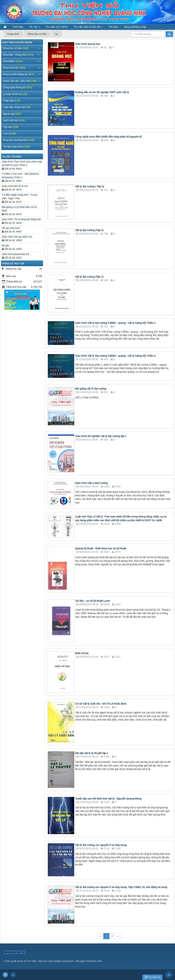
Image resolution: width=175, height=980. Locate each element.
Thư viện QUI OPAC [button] (57, 27)
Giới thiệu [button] (18, 27)
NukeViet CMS (94, 961)
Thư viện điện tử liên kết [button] (88, 28)
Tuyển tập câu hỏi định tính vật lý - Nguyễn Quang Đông (108, 799)
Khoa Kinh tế (14, 68)
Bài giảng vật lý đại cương (91, 389)
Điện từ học (82, 653)
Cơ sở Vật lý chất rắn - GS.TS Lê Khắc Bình (101, 704)
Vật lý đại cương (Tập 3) (89, 230)
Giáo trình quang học (88, 44)
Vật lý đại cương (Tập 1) (89, 277)
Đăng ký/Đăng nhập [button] (135, 27)
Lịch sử (10, 133)
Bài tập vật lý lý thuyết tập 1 (92, 753)
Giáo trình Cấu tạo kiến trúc (17, 237)
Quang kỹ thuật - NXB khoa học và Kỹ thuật (101, 548)
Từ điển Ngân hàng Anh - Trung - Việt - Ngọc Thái (20, 197)
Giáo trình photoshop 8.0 (15, 254)
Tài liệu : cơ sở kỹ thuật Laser (93, 601)
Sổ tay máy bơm (11, 228)
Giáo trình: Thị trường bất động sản (21, 219)
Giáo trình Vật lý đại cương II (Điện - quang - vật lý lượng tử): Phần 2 (115, 356)
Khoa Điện (13, 61)
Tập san (11, 127)
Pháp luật (12, 101)
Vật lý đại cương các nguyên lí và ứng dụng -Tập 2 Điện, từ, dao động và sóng (121, 887)
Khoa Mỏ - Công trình (18, 55)
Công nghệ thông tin (18, 87)
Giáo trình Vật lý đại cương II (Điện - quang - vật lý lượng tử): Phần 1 (115, 323)
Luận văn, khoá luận (17, 107)
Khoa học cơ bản (16, 48)
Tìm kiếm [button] (113, 27)
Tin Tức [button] (35, 28)
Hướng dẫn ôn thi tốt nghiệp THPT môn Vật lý (102, 92)
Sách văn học (14, 120)
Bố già (5, 245)
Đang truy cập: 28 (14, 952)
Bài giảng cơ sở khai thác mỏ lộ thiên (19, 209)
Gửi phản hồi (152, 977)
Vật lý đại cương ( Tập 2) (90, 186)
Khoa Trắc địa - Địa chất (20, 81)
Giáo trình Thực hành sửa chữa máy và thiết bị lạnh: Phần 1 (22, 163)
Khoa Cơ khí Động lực (19, 74)
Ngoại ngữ (12, 114)
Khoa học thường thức (19, 140)
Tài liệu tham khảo (16, 147)
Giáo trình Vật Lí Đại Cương (92, 483)
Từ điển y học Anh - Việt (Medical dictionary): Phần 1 (20, 176)
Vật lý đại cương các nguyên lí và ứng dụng (101, 845)
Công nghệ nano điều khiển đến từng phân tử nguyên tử (108, 137)
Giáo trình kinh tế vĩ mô (15, 186)
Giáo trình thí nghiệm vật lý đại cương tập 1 (101, 436)
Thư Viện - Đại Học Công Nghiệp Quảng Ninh (51, 961)
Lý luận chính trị (15, 94)
